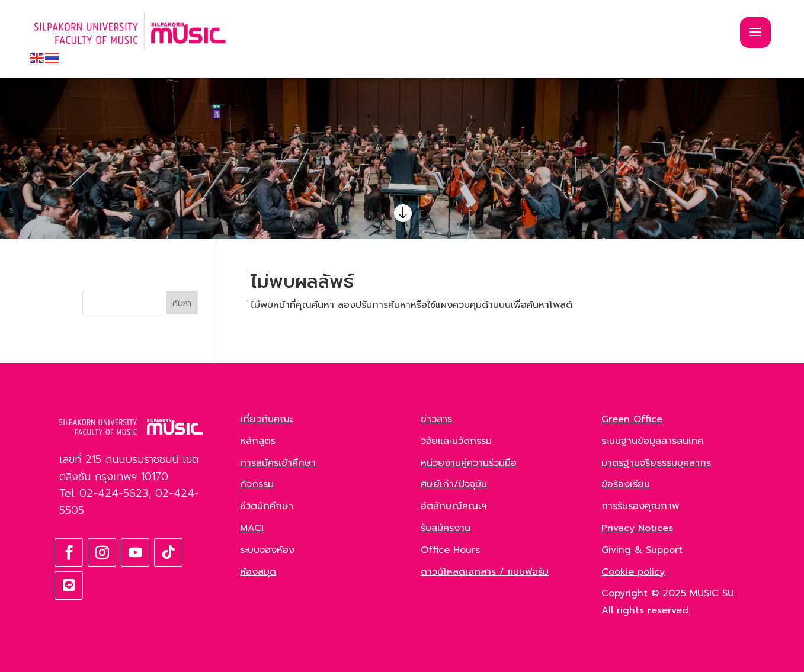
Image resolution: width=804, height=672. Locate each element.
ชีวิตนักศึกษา (267, 506)
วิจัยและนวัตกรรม (456, 441)
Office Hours (450, 550)
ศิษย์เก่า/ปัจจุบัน (454, 484)
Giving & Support (642, 550)
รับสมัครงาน (446, 528)
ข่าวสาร (436, 419)
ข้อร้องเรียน (626, 484)
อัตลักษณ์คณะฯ (454, 506)
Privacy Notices (637, 528)
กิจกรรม (257, 484)
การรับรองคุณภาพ (640, 506)
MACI (252, 528)
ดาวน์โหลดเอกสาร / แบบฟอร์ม (485, 572)
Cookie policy (633, 572)
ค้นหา (182, 303)
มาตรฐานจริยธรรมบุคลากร (656, 463)
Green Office (632, 419)
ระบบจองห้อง (267, 550)
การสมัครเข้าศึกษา (278, 463)
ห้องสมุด (258, 572)
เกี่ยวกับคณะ (266, 419)
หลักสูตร (258, 441)
